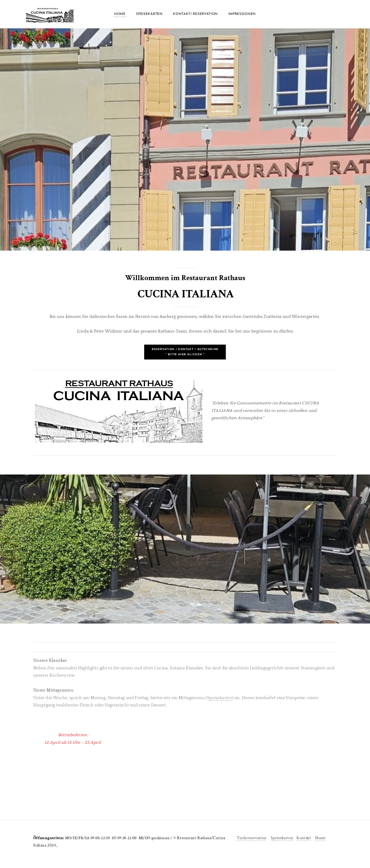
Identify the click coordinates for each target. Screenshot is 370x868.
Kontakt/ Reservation (195, 14)
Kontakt (304, 838)
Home (120, 14)
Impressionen (242, 14)
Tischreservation (252, 838)
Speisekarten (149, 14)
